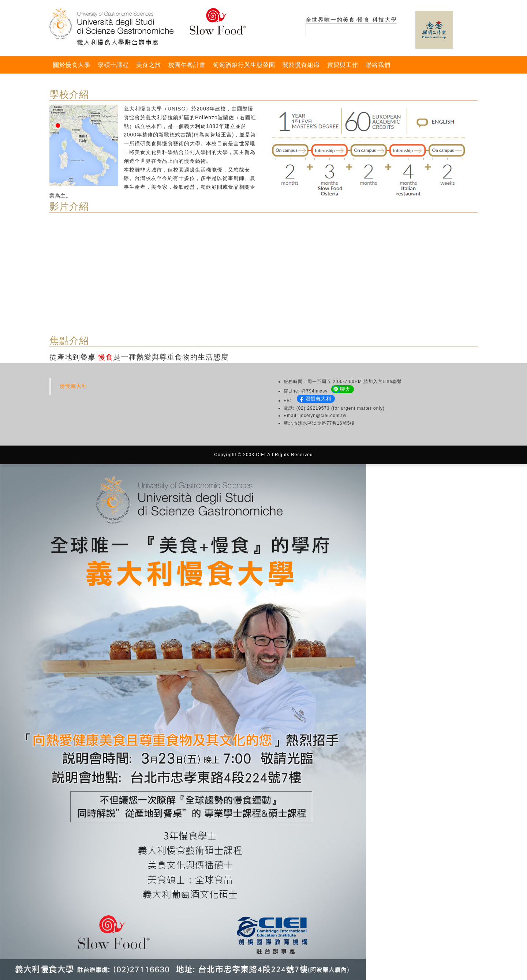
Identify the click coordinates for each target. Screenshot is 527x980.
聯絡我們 (378, 65)
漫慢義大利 (73, 386)
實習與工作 (343, 65)
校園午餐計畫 (187, 65)
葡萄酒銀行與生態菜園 (244, 65)
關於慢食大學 (72, 65)
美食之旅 (149, 65)
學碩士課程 (113, 65)
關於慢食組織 (301, 65)
